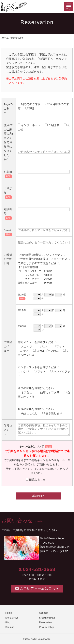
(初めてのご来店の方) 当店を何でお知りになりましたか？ (8, 142)
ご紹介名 (52, 125)
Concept (44, 613)
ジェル (42, 346)
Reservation (45, 622)
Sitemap (10, 627)
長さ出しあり (52, 413)
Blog (8, 622)
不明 (30, 109)
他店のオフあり (48, 392)
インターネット (29, 125)
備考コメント (8, 430)
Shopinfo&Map (47, 618)
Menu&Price (12, 618)
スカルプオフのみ (46, 351)
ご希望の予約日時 (8, 259)
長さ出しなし (28, 413)
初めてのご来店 (29, 104)
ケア (24, 351)
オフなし (25, 392)
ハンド (23, 372)
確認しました (36, 480)
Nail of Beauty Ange (41, 639)
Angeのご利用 (8, 109)
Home (8, 613)
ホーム (5, 38)
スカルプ (25, 346)
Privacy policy (46, 627)
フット (59, 346)
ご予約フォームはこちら (37, 588)
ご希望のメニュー (8, 346)
